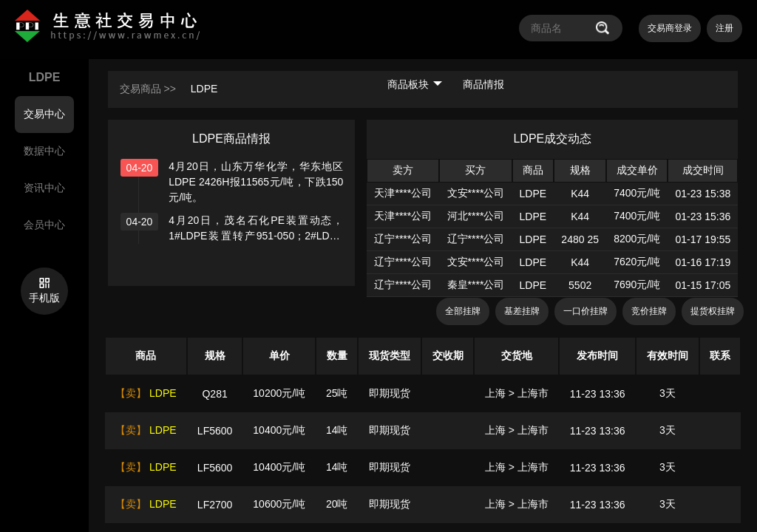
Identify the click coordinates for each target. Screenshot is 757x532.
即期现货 (390, 393)
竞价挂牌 (649, 311)
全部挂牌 (463, 311)
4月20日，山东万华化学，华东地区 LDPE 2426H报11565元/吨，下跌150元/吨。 (256, 182)
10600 (267, 504)
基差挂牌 (522, 311)
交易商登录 (670, 28)
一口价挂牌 (585, 311)
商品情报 (483, 84)
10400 (267, 430)
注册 (724, 28)
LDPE (204, 89)
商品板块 (415, 84)
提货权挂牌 (713, 311)
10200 (267, 393)
